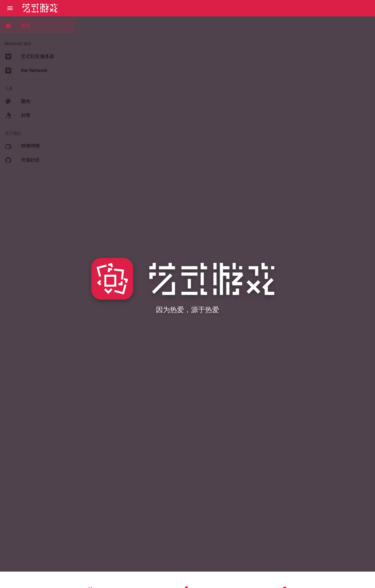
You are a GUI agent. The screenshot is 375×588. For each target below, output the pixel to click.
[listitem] (37, 26)
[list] (37, 26)
